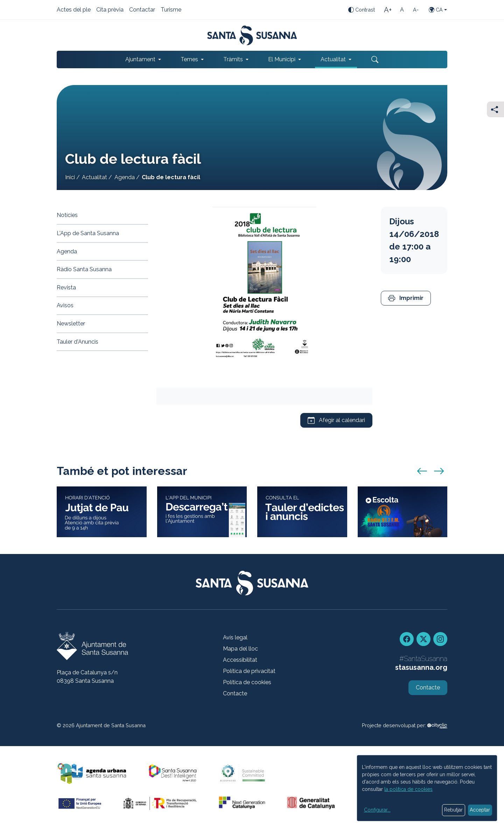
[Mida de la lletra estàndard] (402, 10)
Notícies (67, 215)
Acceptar (480, 810)
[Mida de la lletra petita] (416, 10)
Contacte (235, 693)
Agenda (125, 177)
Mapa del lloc (240, 649)
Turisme (171, 10)
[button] (406, 298)
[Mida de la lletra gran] (388, 10)
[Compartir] (495, 109)
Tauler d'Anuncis (78, 342)
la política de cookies (408, 789)
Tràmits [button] (233, 59)
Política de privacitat (249, 671)
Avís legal (235, 637)
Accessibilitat (240, 660)
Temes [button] (189, 59)
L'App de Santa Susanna (88, 233)
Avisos (65, 305)
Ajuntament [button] (140, 59)
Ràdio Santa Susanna (84, 269)
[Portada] (252, 35)
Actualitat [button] (333, 59)
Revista (66, 287)
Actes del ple (74, 10)
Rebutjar (453, 810)
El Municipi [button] (282, 59)
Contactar (142, 10)
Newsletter (71, 324)
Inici (70, 177)
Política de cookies (247, 682)
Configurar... (377, 810)
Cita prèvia (110, 10)
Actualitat (94, 177)
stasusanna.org (421, 667)
